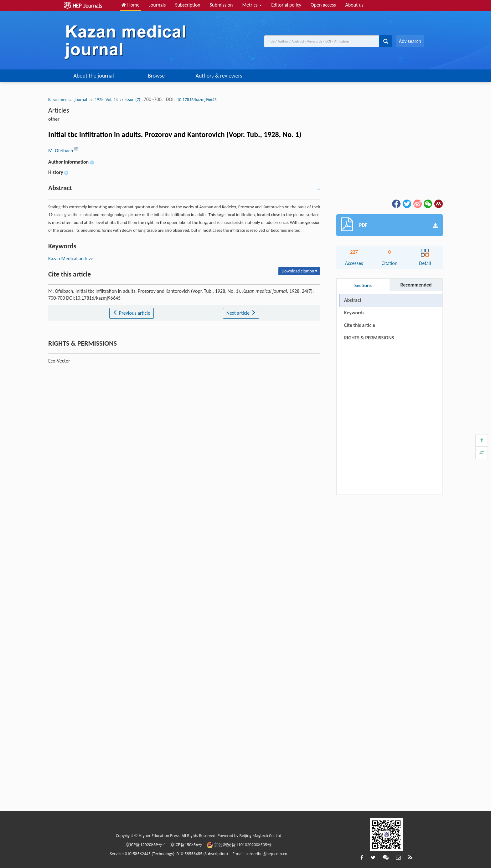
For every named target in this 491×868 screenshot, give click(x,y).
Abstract (353, 300)
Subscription (188, 5)
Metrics (252, 5)
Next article (241, 313)
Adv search (410, 41)
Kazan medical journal (68, 100)
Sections (363, 285)
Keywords (354, 313)
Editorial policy (286, 5)
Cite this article (360, 325)
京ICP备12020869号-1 (146, 845)
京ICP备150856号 (186, 845)
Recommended (416, 285)
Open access (323, 5)
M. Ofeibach (61, 151)
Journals (158, 5)
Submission (221, 5)
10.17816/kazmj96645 (197, 100)
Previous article (131, 313)
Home (131, 5)
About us (354, 5)
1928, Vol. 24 (106, 100)
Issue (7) (133, 100)
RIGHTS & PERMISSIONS (369, 338)
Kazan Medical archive (71, 259)
